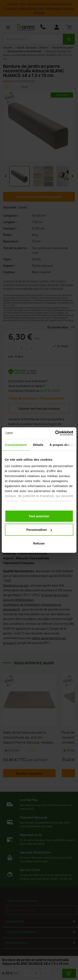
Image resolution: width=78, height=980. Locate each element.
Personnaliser (39, 530)
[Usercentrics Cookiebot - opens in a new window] (56, 433)
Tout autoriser (39, 516)
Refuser (39, 543)
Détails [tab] (38, 445)
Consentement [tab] (16, 445)
